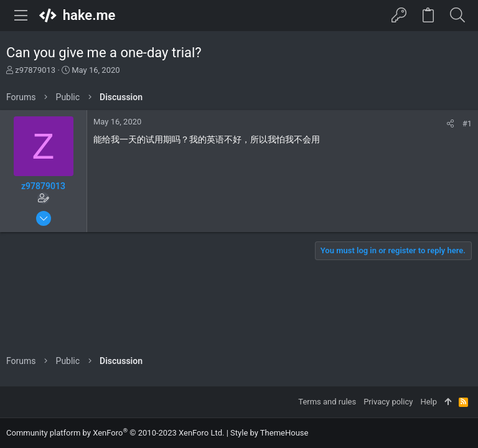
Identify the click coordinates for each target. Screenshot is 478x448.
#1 (467, 124)
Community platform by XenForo (115, 433)
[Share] (450, 124)
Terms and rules (327, 402)
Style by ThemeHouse (269, 433)
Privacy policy (388, 402)
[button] (21, 16)
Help (429, 402)
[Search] (457, 16)
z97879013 (35, 70)
